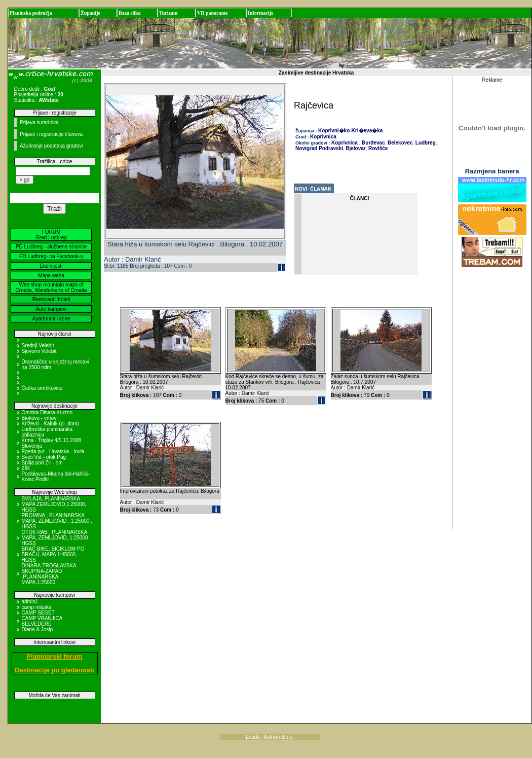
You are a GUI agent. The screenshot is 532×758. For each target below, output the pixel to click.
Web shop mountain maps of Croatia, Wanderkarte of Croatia (51, 287)
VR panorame (212, 13)
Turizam (168, 13)
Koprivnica (323, 137)
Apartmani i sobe (51, 319)
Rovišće (377, 148)
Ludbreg (425, 143)
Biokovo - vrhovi (40, 418)
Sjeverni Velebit (39, 351)
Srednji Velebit (38, 346)
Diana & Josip (37, 629)
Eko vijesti (51, 266)
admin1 (30, 602)
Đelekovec (399, 143)
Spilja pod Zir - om (42, 463)
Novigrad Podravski (319, 148)
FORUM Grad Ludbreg (51, 235)
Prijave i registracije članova (51, 134)
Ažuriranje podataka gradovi (51, 146)
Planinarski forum (55, 656)
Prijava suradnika (39, 122)
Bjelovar (355, 148)
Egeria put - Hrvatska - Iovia (53, 452)
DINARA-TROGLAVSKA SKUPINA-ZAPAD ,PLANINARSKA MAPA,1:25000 (49, 574)
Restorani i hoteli (51, 299)
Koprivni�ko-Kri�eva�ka (350, 131)
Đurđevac (372, 143)
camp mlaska (37, 607)
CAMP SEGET (38, 613)
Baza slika (130, 13)
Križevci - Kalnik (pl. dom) (50, 424)
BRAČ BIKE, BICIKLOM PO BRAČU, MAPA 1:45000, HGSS (53, 554)
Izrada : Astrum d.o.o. (270, 737)
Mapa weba (51, 276)
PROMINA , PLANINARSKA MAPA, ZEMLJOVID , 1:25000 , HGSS (57, 521)
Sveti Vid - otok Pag (44, 457)
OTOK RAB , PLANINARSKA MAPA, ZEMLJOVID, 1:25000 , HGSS (56, 538)
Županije (90, 13)
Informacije (261, 13)
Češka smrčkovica (42, 388)
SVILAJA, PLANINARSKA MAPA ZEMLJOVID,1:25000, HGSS (54, 504)
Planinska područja (31, 13)
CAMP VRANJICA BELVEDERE (42, 621)
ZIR (26, 468)
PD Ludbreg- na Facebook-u (51, 256)
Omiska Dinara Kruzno (47, 412)
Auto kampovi (51, 309)
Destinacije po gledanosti (54, 670)
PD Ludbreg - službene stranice (51, 247)
